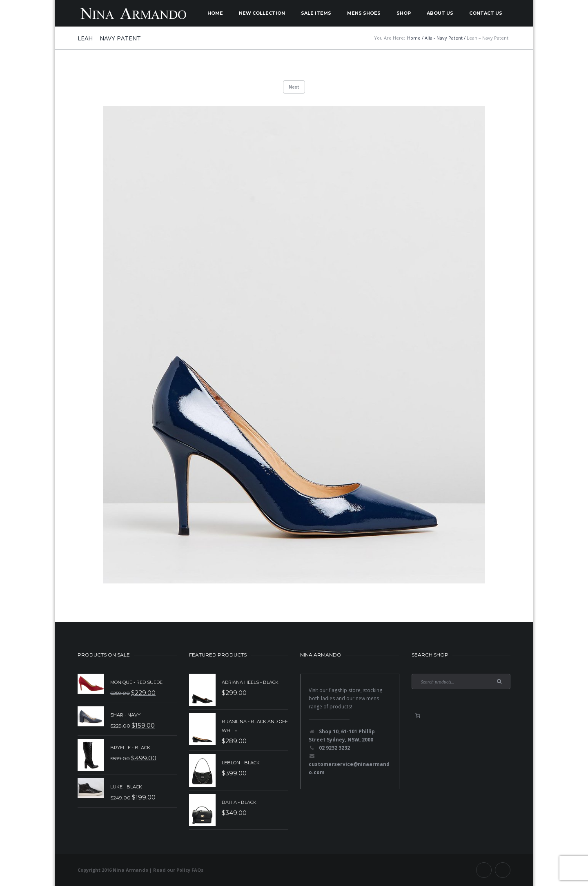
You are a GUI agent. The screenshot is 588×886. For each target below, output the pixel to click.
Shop (404, 13)
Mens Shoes (364, 13)
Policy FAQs (190, 870)
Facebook (484, 870)
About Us (440, 13)
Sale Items (316, 13)
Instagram (503, 870)
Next (294, 87)
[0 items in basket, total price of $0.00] (418, 716)
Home (215, 13)
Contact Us (486, 13)
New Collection (262, 13)
